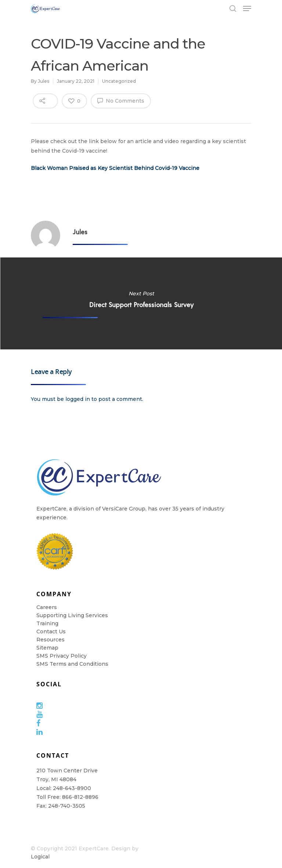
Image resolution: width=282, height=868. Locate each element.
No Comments (121, 100)
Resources (50, 640)
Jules (44, 81)
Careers (47, 607)
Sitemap (47, 648)
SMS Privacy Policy (62, 656)
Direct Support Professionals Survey (141, 303)
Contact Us (51, 632)
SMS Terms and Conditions (72, 664)
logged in (78, 399)
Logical (40, 857)
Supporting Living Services (72, 615)
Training (47, 623)
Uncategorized (119, 81)
